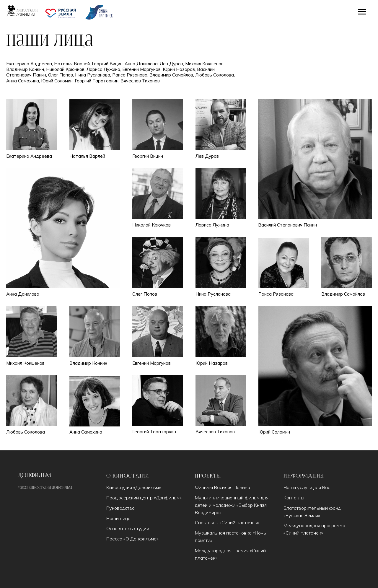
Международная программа (314, 525)
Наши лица (118, 518)
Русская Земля (302, 515)
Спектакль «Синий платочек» (227, 522)
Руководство (120, 508)
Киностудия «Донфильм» (134, 487)
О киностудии (128, 476)
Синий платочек (303, 533)
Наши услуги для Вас (307, 487)
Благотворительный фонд (312, 508)
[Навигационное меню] (362, 12)
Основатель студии (128, 528)
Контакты (294, 498)
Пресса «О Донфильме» (132, 539)
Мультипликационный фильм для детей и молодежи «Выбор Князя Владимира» (232, 505)
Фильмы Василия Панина (223, 487)
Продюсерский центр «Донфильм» (144, 498)
